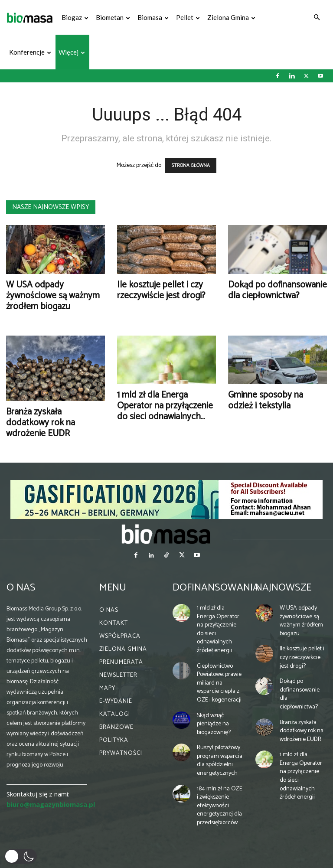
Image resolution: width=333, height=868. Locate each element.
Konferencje (30, 52)
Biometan (113, 17)
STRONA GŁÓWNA (191, 166)
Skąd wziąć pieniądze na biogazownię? (214, 724)
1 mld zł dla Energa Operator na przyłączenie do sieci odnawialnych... (165, 406)
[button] (317, 18)
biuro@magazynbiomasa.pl (51, 804)
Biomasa (153, 17)
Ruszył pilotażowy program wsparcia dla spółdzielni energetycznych (220, 760)
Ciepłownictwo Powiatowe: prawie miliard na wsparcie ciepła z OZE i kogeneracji (219, 683)
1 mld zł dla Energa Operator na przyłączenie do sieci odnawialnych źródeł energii (218, 629)
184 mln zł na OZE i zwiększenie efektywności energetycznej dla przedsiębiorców (220, 806)
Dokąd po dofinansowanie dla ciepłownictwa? (277, 290)
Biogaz (75, 17)
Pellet (188, 17)
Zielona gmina (231, 17)
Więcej (72, 52)
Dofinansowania (216, 588)
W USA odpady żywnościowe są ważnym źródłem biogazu (53, 296)
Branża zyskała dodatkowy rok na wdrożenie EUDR (41, 423)
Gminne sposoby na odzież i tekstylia (266, 400)
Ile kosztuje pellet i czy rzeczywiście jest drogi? (161, 290)
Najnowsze (283, 588)
